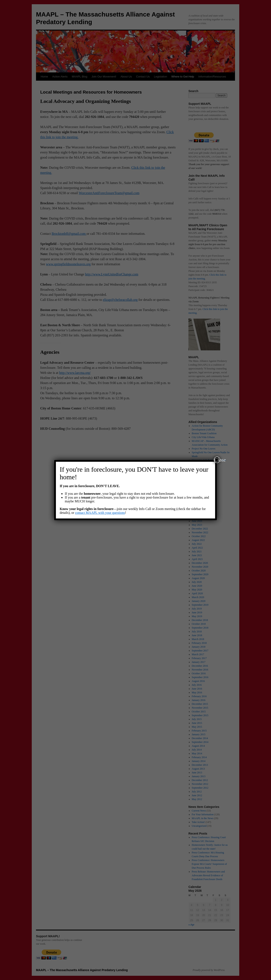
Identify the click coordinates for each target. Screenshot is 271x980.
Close (217, 460)
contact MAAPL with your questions (100, 513)
